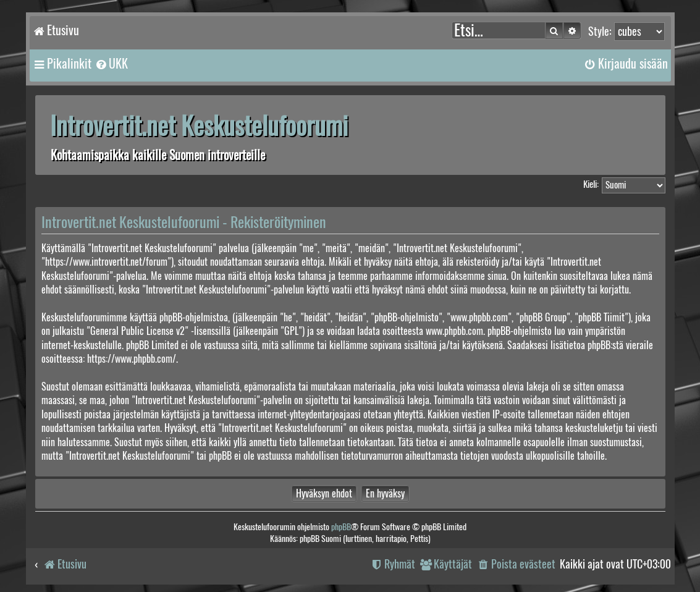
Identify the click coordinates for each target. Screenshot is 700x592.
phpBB (341, 527)
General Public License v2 (137, 331)
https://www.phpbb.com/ (132, 359)
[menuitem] (111, 64)
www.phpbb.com (454, 331)
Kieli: (591, 184)
